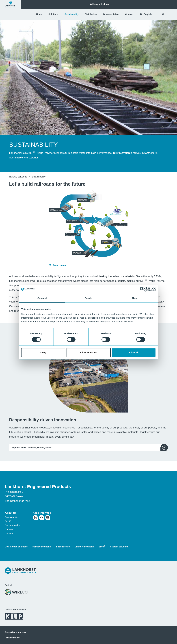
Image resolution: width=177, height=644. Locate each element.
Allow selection (89, 352)
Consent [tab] (42, 298)
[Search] (163, 14)
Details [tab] (88, 298)
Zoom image (58, 265)
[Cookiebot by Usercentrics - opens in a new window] (142, 289)
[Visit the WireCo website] (16, 592)
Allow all (134, 352)
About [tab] (135, 298)
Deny (43, 352)
